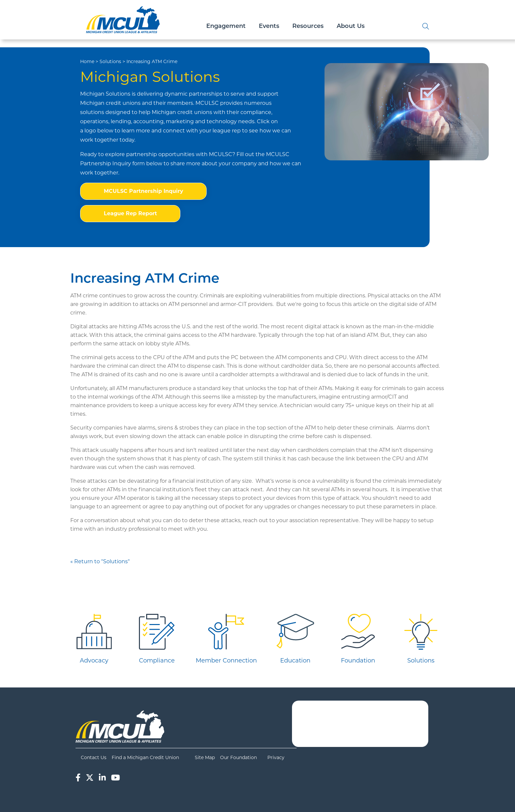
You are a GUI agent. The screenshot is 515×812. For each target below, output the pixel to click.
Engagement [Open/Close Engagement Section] (226, 26)
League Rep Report (130, 213)
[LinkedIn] (102, 778)
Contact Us (94, 757)
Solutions (110, 61)
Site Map (205, 757)
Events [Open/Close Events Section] (269, 26)
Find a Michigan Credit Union (145, 757)
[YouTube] (115, 778)
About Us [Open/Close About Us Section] (351, 26)
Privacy (276, 757)
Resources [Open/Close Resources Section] (308, 26)
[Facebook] (78, 778)
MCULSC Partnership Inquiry (144, 191)
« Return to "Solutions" (100, 561)
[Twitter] (90, 778)
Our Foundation (238, 757)
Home (87, 61)
